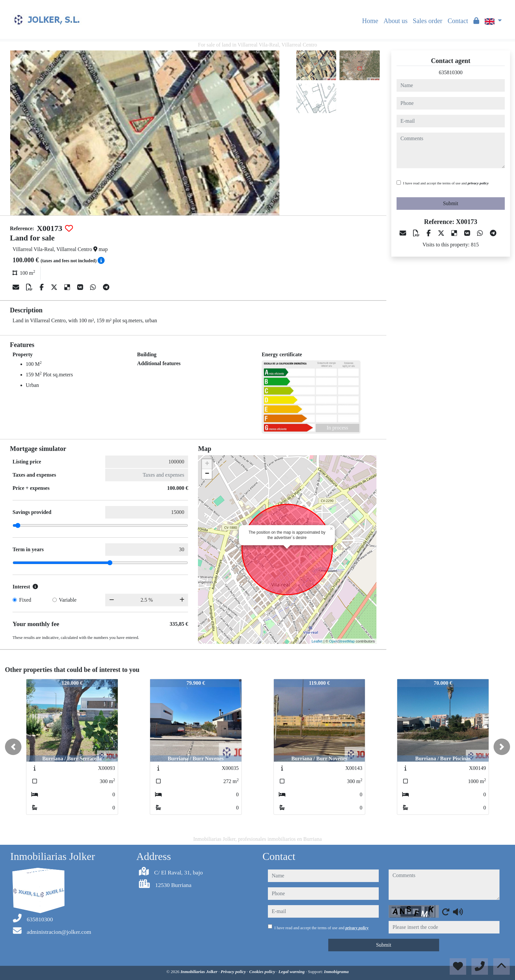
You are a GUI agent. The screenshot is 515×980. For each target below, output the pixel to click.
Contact (458, 21)
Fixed (25, 600)
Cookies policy (263, 972)
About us (395, 21)
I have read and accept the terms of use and (446, 183)
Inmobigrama (336, 972)
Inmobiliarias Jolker (199, 972)
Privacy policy (234, 972)
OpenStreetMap (342, 641)
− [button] (207, 474)
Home (370, 21)
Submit (451, 203)
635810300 (451, 72)
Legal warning (292, 972)
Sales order (427, 21)
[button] (13, 747)
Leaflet (317, 641)
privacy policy (478, 183)
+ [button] (207, 464)
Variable (68, 600)
